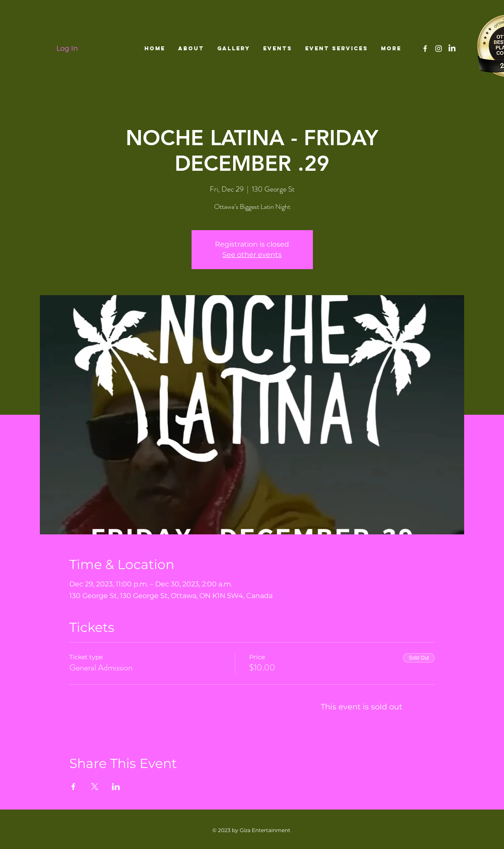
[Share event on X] (95, 787)
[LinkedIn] (452, 49)
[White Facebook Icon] (425, 49)
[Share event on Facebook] (73, 787)
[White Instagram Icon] (439, 49)
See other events (252, 255)
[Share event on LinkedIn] (116, 787)
